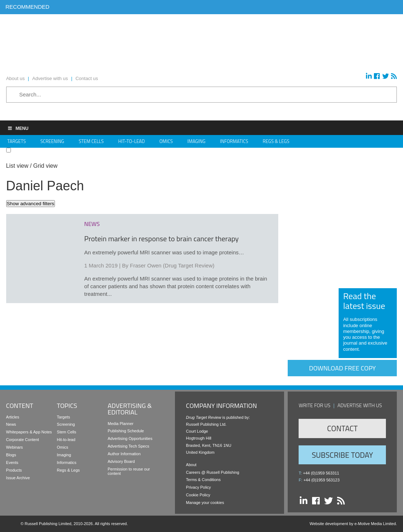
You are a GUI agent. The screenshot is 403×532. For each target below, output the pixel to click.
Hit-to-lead (66, 440)
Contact (342, 428)
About (191, 465)
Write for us (314, 405)
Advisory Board (121, 461)
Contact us (87, 78)
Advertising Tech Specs (128, 446)
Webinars (15, 447)
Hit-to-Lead (131, 141)
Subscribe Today (342, 455)
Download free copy (343, 368)
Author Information (124, 454)
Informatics (234, 141)
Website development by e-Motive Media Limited (353, 524)
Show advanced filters (31, 204)
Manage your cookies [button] (205, 503)
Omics (166, 141)
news (92, 224)
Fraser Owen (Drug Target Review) (172, 265)
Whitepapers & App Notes (29, 432)
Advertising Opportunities (130, 438)
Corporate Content (23, 440)
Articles (13, 417)
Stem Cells (91, 141)
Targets (17, 141)
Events (12, 462)
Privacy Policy (198, 487)
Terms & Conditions (203, 480)
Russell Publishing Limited (48, 524)
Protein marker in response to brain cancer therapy (162, 239)
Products (14, 470)
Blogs (11, 455)
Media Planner (121, 424)
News (11, 424)
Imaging (196, 141)
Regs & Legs (276, 141)
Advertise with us (360, 405)
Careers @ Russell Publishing (212, 472)
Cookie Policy (198, 495)
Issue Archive (18, 478)
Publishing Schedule (126, 431)
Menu (18, 128)
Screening (52, 141)
